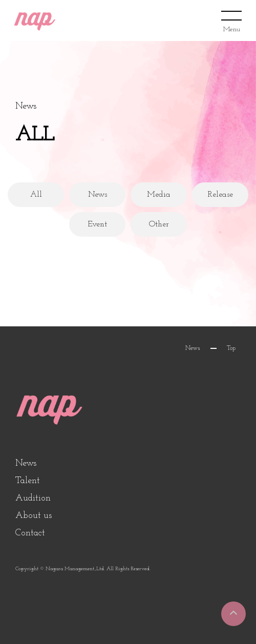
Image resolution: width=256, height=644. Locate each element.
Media (159, 195)
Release (220, 195)
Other (159, 224)
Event (97, 224)
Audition (33, 498)
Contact (30, 533)
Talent (28, 481)
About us (34, 516)
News (98, 195)
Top (231, 348)
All (36, 195)
